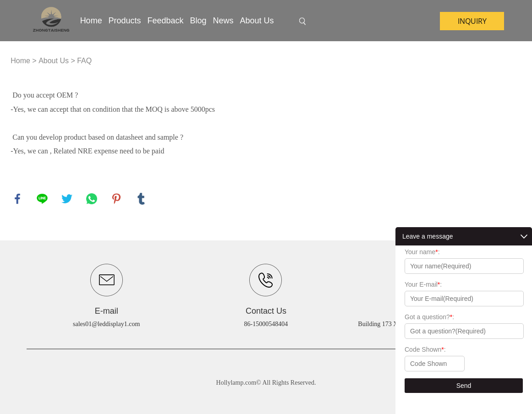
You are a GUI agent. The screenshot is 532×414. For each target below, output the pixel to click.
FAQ (84, 61)
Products (125, 21)
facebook (17, 199)
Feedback (166, 21)
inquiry (472, 21)
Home (91, 21)
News (223, 21)
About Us (257, 21)
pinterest (116, 199)
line (42, 199)
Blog (198, 21)
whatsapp (92, 199)
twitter (67, 199)
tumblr (141, 199)
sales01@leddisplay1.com (106, 324)
